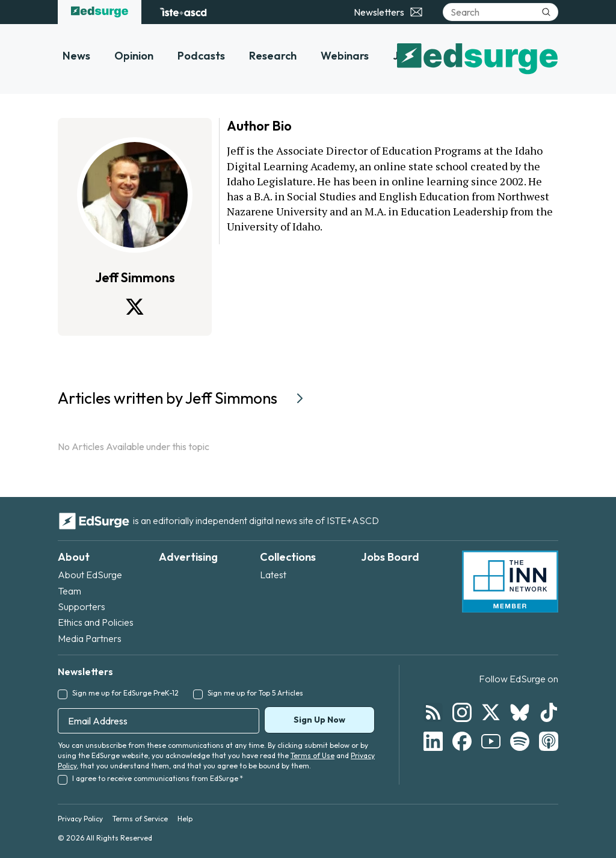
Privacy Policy (80, 819)
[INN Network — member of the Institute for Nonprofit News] (510, 582)
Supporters (82, 606)
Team (69, 591)
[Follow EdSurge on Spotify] (520, 741)
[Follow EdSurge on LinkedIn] (433, 741)
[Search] (500, 12)
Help (185, 819)
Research (273, 56)
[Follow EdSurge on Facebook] (462, 741)
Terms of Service (140, 819)
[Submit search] (546, 12)
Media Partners (90, 638)
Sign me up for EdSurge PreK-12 (125, 693)
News (76, 56)
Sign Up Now (319, 720)
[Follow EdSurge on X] (491, 712)
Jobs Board (390, 557)
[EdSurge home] (100, 12)
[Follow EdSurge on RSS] (433, 712)
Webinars (345, 56)
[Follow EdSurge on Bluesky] (520, 712)
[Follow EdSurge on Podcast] (549, 741)
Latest (273, 575)
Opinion (134, 56)
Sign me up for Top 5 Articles (255, 693)
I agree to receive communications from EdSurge (158, 778)
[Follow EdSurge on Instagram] (462, 712)
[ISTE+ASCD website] (183, 12)
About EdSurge (90, 575)
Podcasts (201, 56)
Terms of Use (313, 755)
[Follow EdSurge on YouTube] (491, 741)
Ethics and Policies (96, 622)
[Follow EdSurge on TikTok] (549, 712)
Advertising (188, 557)
